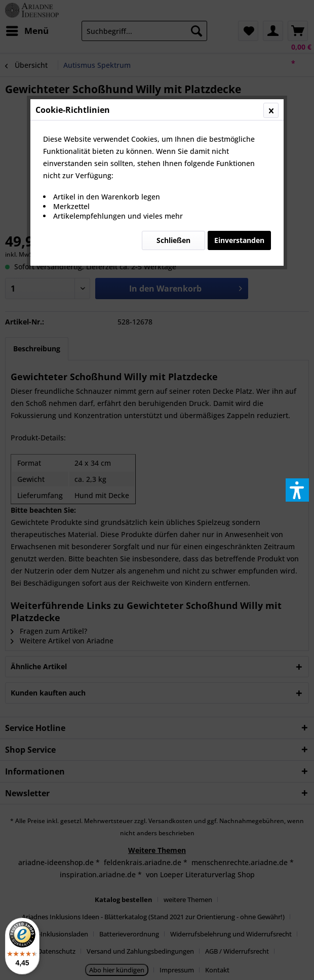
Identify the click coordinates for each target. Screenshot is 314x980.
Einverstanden (239, 240)
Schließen (173, 240)
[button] (297, 490)
